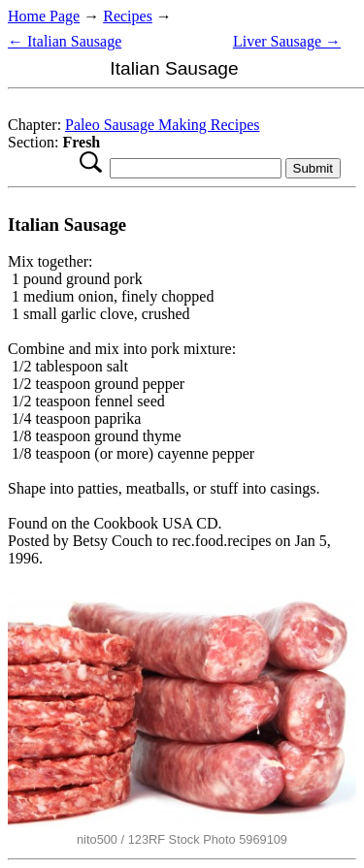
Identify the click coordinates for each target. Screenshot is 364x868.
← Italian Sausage (65, 41)
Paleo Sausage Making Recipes (162, 125)
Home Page (44, 16)
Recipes (128, 16)
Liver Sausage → (287, 41)
